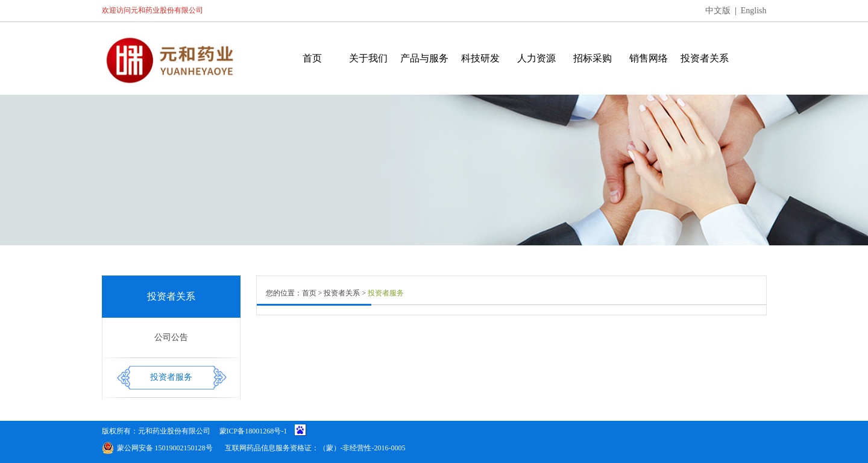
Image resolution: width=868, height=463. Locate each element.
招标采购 (593, 58)
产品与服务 (424, 58)
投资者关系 (705, 58)
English (754, 11)
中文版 (718, 11)
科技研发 (480, 58)
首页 (312, 58)
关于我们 (368, 58)
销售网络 (649, 58)
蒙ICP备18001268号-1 (253, 431)
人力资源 (536, 58)
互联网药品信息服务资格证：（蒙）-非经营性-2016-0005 (315, 448)
